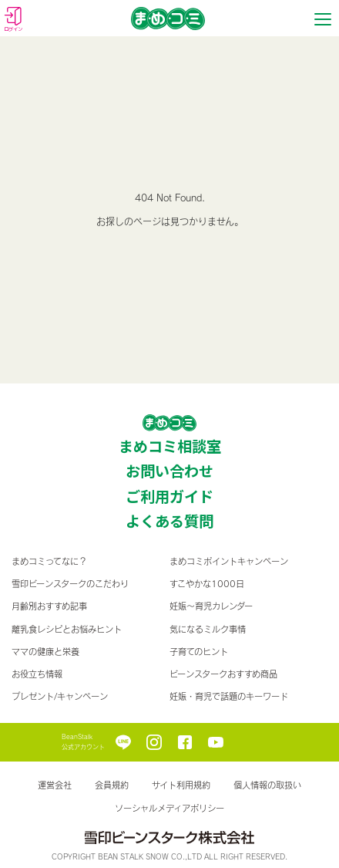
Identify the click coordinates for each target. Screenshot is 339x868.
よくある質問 (169, 521)
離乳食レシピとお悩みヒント (67, 629)
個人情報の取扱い (267, 785)
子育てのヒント (199, 652)
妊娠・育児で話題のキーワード (229, 696)
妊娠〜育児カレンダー (211, 606)
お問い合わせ (169, 471)
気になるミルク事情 (208, 629)
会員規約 (112, 785)
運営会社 (55, 785)
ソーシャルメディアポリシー (169, 808)
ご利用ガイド (169, 496)
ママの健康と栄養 (45, 652)
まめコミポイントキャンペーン (229, 561)
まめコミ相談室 (170, 446)
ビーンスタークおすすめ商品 (223, 674)
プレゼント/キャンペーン (60, 696)
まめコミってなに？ (49, 561)
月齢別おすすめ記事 (49, 606)
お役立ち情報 (37, 674)
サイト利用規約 (181, 785)
